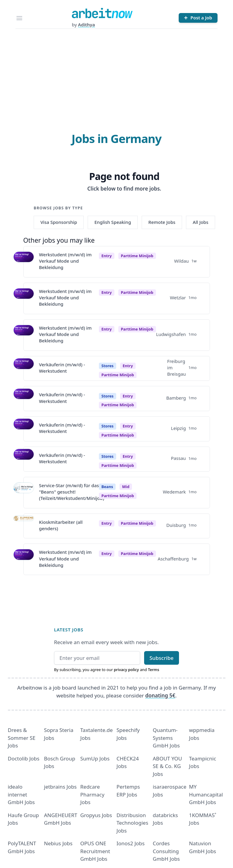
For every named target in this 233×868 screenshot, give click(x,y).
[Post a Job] (198, 18)
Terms (153, 670)
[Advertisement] (117, 74)
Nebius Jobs (58, 843)
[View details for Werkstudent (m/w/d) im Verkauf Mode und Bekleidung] (24, 262)
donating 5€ (160, 695)
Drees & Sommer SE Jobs (22, 738)
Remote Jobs (162, 222)
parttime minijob (137, 256)
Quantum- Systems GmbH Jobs (166, 738)
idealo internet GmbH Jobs (21, 794)
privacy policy (126, 670)
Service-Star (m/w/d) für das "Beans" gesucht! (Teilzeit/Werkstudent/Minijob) (72, 492)
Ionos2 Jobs (131, 843)
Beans (107, 487)
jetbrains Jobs (60, 787)
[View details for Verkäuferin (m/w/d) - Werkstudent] (24, 368)
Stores (107, 366)
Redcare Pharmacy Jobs (93, 794)
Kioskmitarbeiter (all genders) (61, 525)
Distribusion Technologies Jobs (132, 823)
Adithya (86, 25)
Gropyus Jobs (96, 815)
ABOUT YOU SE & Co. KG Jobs (167, 766)
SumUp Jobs (95, 758)
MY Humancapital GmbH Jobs (206, 794)
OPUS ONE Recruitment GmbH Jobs (95, 851)
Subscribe (162, 658)
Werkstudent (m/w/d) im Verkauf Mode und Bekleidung (66, 261)
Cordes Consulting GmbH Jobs (166, 851)
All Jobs (200, 222)
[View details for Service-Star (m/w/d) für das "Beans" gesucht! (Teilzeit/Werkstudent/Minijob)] (24, 493)
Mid (126, 487)
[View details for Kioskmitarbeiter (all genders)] (24, 526)
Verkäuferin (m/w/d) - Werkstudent (62, 368)
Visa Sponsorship (59, 222)
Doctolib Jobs (24, 758)
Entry (106, 256)
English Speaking (113, 222)
